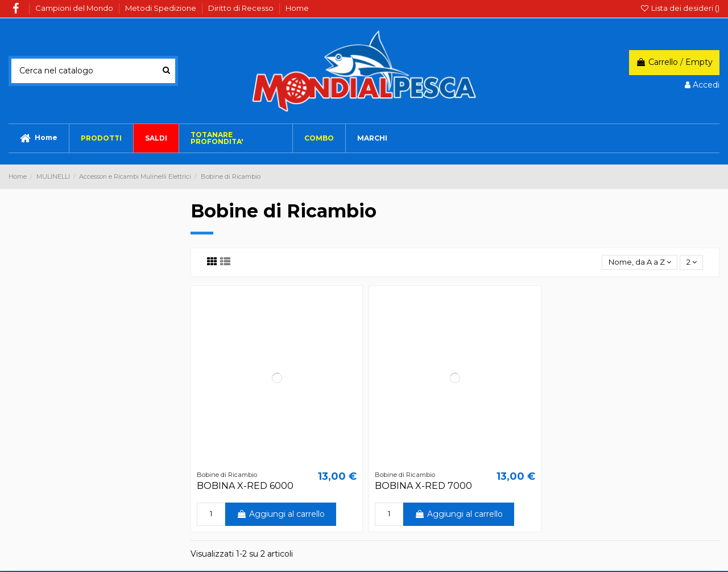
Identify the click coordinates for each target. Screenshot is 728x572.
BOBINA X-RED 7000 (423, 487)
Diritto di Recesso (242, 8)
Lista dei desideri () (680, 8)
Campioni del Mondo (75, 8)
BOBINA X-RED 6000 (245, 487)
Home (297, 8)
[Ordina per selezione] (636, 263)
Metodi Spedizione (162, 8)
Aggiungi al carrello (281, 515)
